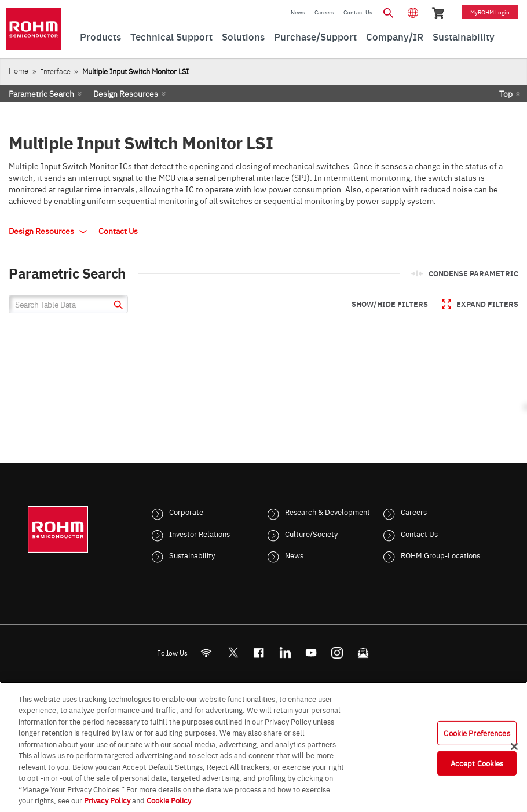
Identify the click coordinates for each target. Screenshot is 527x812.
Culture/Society (311, 533)
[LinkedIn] (285, 652)
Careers (324, 12)
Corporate (186, 511)
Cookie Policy (169, 800)
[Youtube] (311, 652)
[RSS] (206, 652)
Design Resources (126, 93)
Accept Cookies (477, 763)
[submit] (117, 306)
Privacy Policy (107, 800)
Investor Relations (200, 533)
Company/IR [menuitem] (395, 36)
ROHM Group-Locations (440, 555)
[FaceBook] (259, 652)
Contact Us (358, 12)
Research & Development (327, 511)
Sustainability (192, 555)
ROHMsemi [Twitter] (233, 652)
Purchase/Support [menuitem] (315, 36)
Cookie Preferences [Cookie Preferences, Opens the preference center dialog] (477, 733)
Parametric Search (41, 93)
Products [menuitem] (100, 36)
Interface (56, 71)
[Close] (514, 747)
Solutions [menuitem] (243, 36)
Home (19, 70)
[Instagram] (337, 652)
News (298, 12)
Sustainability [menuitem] (464, 36)
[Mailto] (363, 652)
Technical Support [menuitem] (171, 36)
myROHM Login (490, 12)
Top (506, 93)
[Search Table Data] (68, 304)
